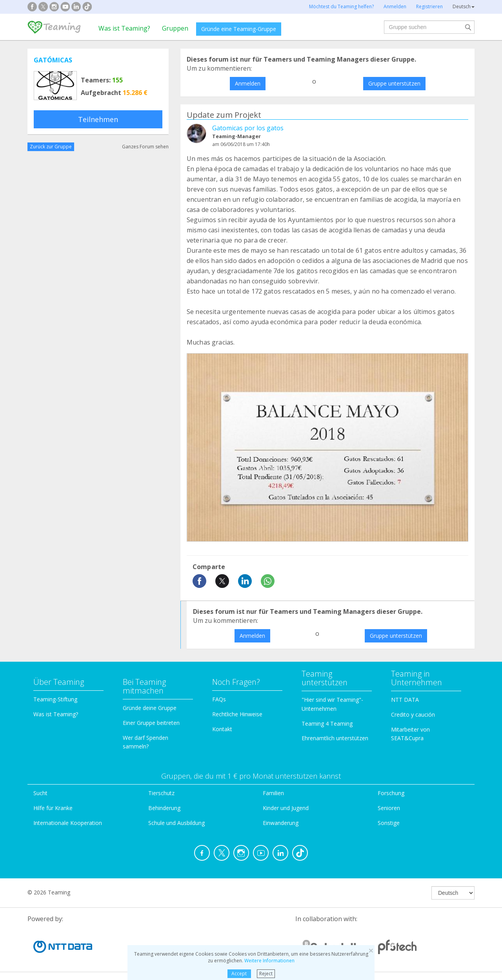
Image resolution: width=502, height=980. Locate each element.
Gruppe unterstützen (394, 83)
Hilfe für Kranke (53, 808)
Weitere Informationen (269, 961)
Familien (273, 793)
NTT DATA (405, 700)
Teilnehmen (98, 119)
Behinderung (164, 808)
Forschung (391, 793)
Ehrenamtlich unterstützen (335, 738)
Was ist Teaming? (124, 28)
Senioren (389, 808)
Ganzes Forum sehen (145, 147)
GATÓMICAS (53, 60)
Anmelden (248, 83)
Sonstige (389, 823)
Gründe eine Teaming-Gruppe (239, 29)
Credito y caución (413, 714)
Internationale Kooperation (68, 823)
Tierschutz (161, 793)
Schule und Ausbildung (176, 823)
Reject (266, 974)
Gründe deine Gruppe (150, 708)
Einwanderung (281, 823)
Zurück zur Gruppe (51, 147)
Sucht (40, 793)
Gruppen (175, 28)
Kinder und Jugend (286, 808)
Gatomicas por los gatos (248, 128)
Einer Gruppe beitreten (151, 723)
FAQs (219, 699)
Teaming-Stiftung (55, 699)
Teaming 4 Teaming (327, 724)
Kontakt (222, 729)
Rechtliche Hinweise (237, 714)
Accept (239, 974)
